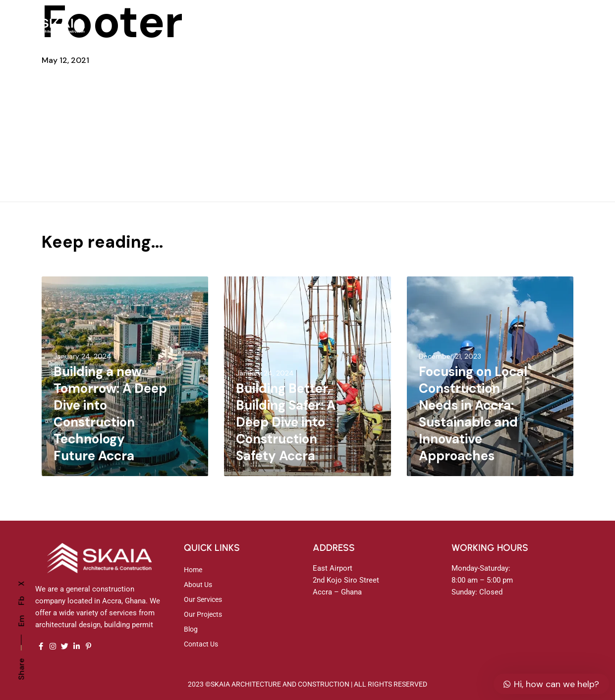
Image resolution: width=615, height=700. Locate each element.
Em (21, 621)
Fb (21, 601)
